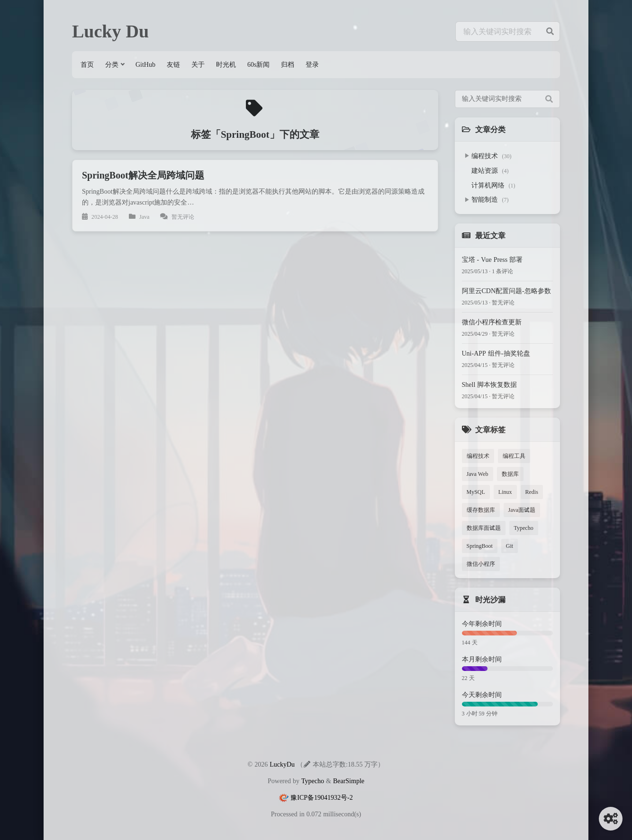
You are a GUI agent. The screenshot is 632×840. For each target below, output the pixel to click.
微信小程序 (481, 564)
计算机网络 (493, 185)
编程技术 (492, 156)
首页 (87, 64)
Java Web (478, 474)
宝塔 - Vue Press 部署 (492, 259)
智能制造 (490, 199)
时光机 (226, 64)
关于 (198, 64)
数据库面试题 (484, 528)
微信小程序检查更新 (492, 322)
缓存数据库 (481, 510)
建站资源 (490, 170)
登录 (312, 64)
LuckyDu (282, 764)
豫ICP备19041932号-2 (321, 797)
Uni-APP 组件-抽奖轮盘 (496, 353)
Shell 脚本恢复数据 (490, 384)
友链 (173, 64)
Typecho (524, 528)
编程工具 (514, 456)
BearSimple (349, 781)
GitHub (145, 64)
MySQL (476, 492)
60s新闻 (258, 64)
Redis (532, 492)
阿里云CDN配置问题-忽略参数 (506, 291)
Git (510, 546)
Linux (505, 492)
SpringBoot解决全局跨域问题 (143, 175)
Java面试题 (522, 510)
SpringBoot (480, 546)
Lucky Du (110, 31)
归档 (288, 64)
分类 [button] (112, 64)
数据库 (510, 474)
